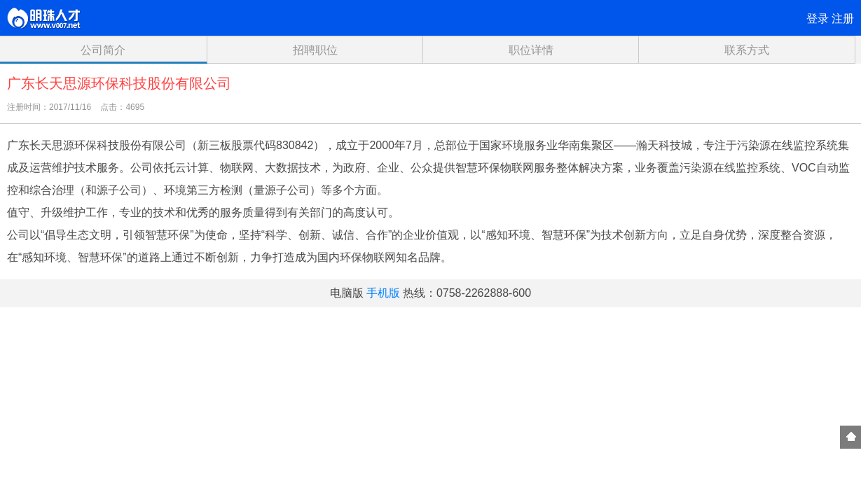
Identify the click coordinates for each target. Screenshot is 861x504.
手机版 (383, 293)
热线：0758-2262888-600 (467, 293)
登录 (818, 19)
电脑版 (347, 293)
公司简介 (103, 50)
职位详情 (531, 50)
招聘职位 (315, 50)
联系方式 (747, 50)
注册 (843, 19)
